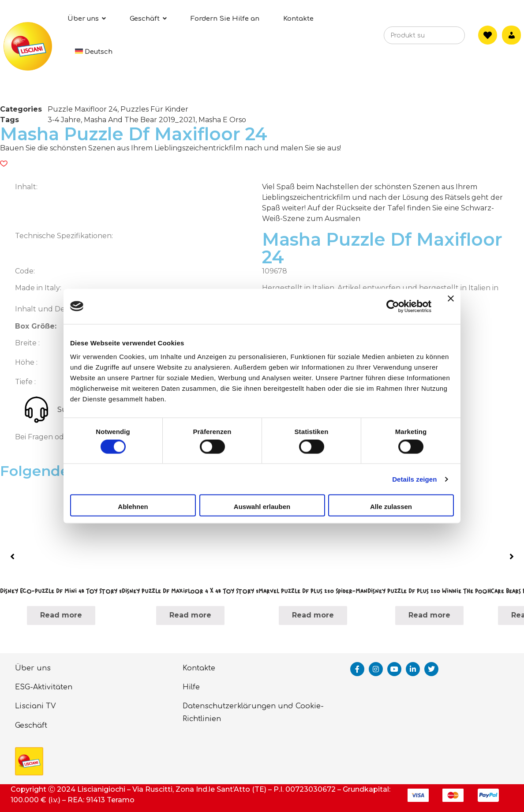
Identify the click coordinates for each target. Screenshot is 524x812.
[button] (4, 164)
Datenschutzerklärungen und (238, 706)
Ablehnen (133, 507)
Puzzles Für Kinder (154, 109)
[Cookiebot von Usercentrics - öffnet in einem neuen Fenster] (393, 306)
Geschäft (31, 726)
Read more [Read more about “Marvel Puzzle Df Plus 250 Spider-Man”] (313, 615)
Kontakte (199, 668)
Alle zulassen (391, 507)
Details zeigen (414, 479)
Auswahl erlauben (262, 507)
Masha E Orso (222, 120)
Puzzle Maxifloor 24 (82, 109)
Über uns (33, 668)
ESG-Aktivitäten (44, 687)
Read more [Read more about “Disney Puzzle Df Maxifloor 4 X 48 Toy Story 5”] (190, 615)
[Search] (445, 38)
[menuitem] (94, 52)
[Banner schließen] (451, 306)
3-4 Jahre (64, 120)
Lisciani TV (36, 706)
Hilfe (191, 687)
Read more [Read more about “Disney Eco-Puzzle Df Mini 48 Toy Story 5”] (61, 615)
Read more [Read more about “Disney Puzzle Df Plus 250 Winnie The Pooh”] (429, 615)
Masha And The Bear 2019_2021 (140, 120)
